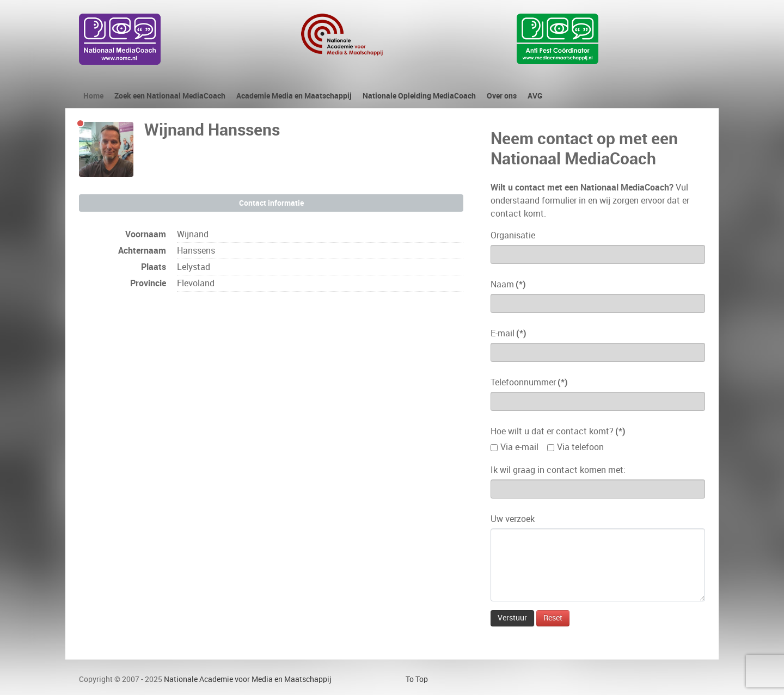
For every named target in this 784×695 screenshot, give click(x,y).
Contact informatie (271, 203)
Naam (508, 284)
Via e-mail (519, 447)
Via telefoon (580, 447)
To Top (417, 679)
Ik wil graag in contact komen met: (558, 470)
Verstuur (512, 618)
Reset (553, 618)
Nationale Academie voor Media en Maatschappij (248, 679)
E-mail (509, 333)
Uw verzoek (513, 519)
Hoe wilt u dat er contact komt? (558, 431)
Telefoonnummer (529, 382)
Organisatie (513, 235)
